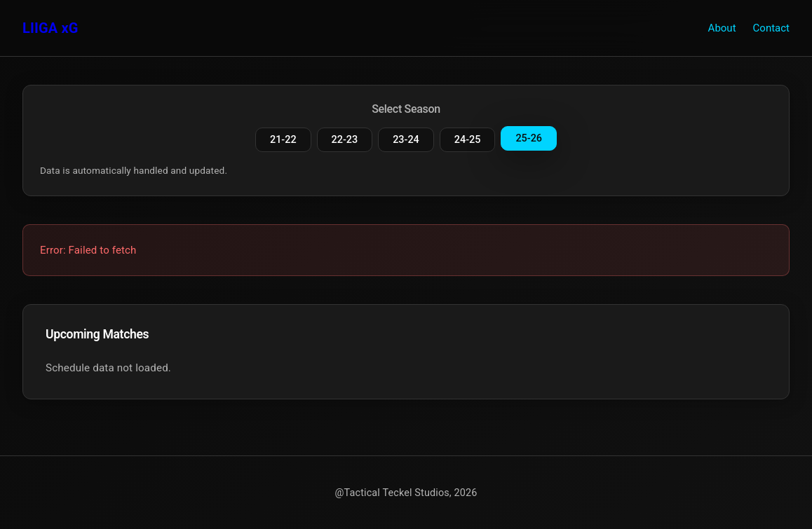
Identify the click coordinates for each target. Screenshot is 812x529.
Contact (771, 28)
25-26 (529, 138)
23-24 (406, 140)
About (722, 28)
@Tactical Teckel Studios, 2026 (406, 493)
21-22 (283, 140)
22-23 (345, 140)
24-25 (468, 140)
